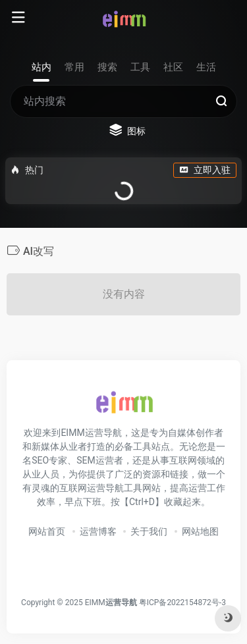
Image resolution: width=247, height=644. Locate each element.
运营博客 (98, 531)
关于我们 (149, 531)
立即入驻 (205, 170)
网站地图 (200, 531)
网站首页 (47, 531)
